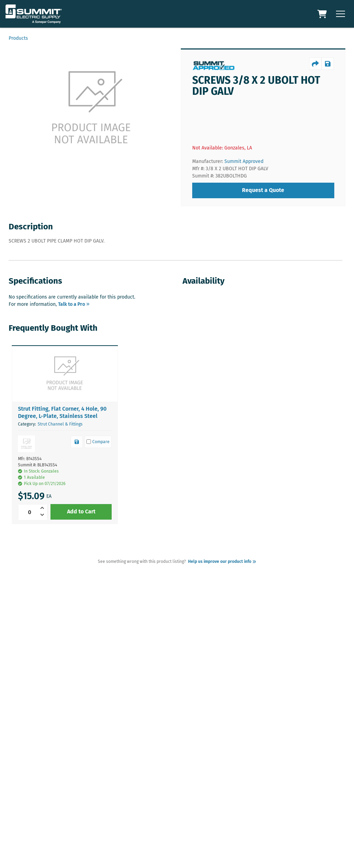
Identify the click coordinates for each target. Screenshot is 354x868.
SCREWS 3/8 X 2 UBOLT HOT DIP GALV (256, 86)
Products (18, 38)
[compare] (98, 442)
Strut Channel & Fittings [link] (60, 424)
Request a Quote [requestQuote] (263, 190)
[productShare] (315, 64)
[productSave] (328, 64)
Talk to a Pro (74, 304)
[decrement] (44, 515)
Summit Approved (244, 161)
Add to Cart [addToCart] (81, 511)
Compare (98, 442)
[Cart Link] (323, 14)
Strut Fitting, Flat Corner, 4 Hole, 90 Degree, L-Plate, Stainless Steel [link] (62, 412)
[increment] (44, 508)
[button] (65, 374)
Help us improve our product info (221, 561)
